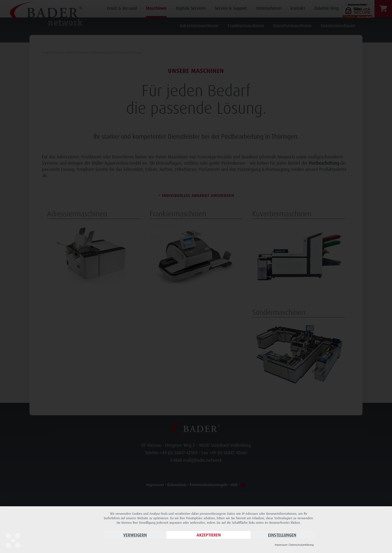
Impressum (281, 545)
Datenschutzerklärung (301, 545)
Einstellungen (282, 535)
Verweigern (135, 535)
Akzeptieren (209, 535)
